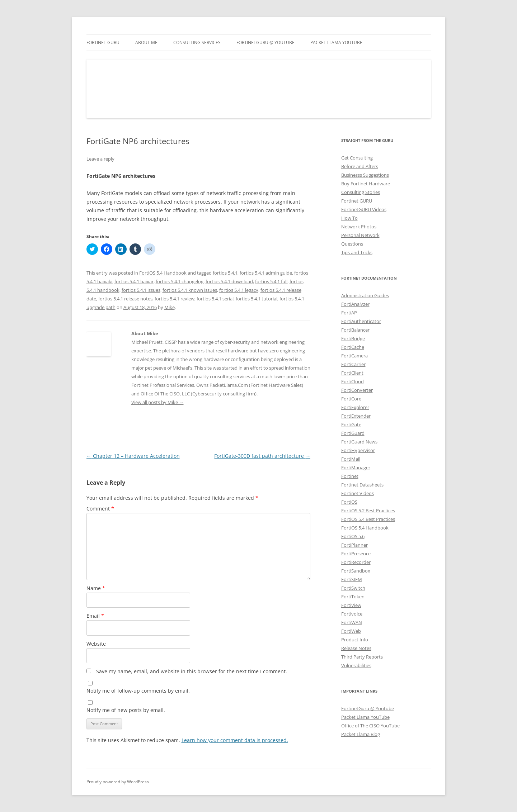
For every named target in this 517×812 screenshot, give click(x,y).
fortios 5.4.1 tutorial (257, 299)
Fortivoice (352, 614)
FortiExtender (356, 416)
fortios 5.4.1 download (229, 281)
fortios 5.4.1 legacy (239, 290)
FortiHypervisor (358, 450)
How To (349, 218)
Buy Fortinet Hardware (366, 184)
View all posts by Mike (158, 402)
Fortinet (350, 476)
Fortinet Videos (358, 493)
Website (96, 644)
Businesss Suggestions (365, 175)
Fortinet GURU (103, 42)
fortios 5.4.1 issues (141, 290)
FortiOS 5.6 (353, 536)
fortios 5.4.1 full (271, 281)
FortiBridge (353, 338)
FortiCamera (354, 356)
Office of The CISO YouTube (370, 726)
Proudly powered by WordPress (118, 782)
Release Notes (356, 648)
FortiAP (349, 313)
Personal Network (360, 235)
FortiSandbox (356, 571)
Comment (100, 509)
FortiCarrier (353, 364)
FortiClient (352, 373)
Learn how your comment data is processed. (235, 740)
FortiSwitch (353, 588)
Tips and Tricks (357, 252)
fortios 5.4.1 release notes (125, 299)
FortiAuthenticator (361, 321)
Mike (170, 307)
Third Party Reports (362, 657)
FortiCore (351, 399)
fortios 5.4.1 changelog (180, 281)
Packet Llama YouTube (336, 42)
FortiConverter (357, 390)
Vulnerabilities (356, 665)
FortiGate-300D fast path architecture (262, 456)
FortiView (351, 605)
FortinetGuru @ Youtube (368, 708)
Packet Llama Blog (361, 734)
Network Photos (359, 227)
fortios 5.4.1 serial (215, 299)
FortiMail (351, 459)
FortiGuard (353, 433)
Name (96, 588)
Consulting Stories (361, 192)
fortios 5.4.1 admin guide (266, 273)
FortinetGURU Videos (364, 209)
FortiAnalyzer (355, 304)
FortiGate (351, 424)
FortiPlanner (354, 545)
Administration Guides (365, 295)
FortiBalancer (355, 330)
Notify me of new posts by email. (126, 710)
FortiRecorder (356, 562)
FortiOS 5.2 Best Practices (368, 511)
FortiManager (356, 467)
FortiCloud (352, 381)
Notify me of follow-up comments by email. (138, 691)
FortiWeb (351, 631)
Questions (352, 244)
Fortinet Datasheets (362, 485)
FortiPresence (356, 554)
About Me (146, 42)
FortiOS (349, 502)
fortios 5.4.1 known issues (190, 290)
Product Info (355, 640)
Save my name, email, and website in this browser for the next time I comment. (192, 671)
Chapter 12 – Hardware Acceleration (133, 456)
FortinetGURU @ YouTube (265, 42)
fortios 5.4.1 (225, 273)
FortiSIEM (352, 579)
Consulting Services (197, 42)
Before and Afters (360, 166)
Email (95, 616)
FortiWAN (352, 622)
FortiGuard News (359, 442)
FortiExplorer (355, 407)
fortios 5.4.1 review (175, 299)
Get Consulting (357, 158)
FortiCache (353, 347)
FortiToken (353, 597)
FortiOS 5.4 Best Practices (368, 519)
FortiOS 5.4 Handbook (163, 273)
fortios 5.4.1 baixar (134, 281)
